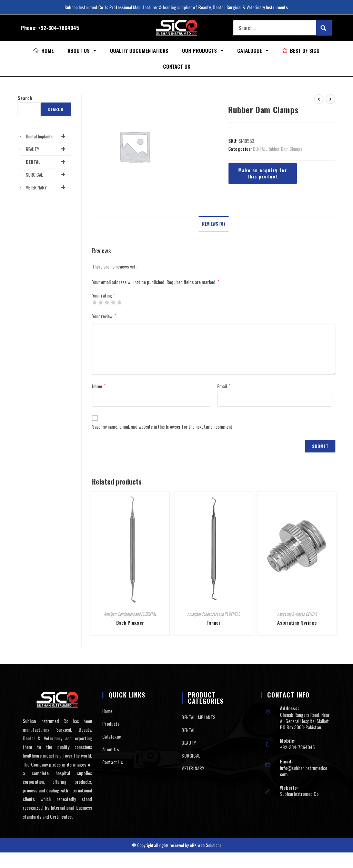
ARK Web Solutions (206, 845)
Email (224, 386)
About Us (82, 51)
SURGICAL (47, 175)
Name (99, 386)
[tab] (214, 224)
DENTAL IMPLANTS (199, 717)
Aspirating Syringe (297, 622)
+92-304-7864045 (58, 28)
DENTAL (259, 149)
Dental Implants (47, 136)
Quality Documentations (139, 50)
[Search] (324, 28)
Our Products (203, 51)
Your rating (104, 295)
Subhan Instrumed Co (299, 794)
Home (108, 711)
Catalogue (253, 51)
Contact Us (177, 66)
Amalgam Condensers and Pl (124, 614)
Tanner (214, 622)
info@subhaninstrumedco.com (304, 771)
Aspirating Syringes (291, 614)
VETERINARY (47, 187)
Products (111, 724)
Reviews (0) (214, 224)
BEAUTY (47, 149)
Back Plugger (130, 622)
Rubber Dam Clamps (285, 149)
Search (25, 98)
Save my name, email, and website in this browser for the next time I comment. (163, 426)
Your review (104, 316)
